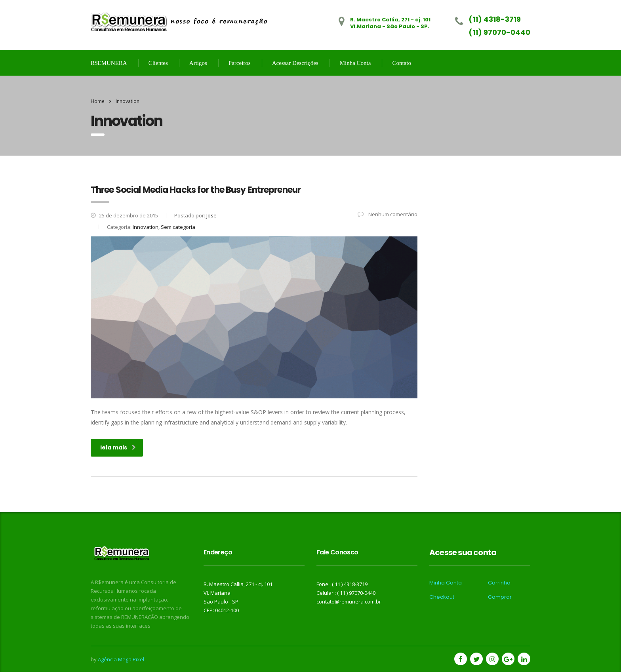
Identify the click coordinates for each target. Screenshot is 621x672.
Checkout (442, 597)
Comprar (500, 597)
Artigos (198, 63)
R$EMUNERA (109, 63)
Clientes (158, 63)
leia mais (118, 447)
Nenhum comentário (388, 214)
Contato (402, 63)
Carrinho (499, 583)
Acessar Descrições (295, 63)
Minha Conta (355, 63)
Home (98, 101)
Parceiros (240, 63)
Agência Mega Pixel (121, 659)
